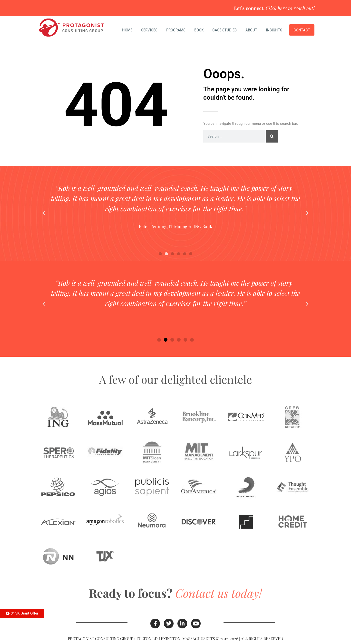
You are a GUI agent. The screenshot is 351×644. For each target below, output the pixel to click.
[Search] (272, 136)
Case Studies (224, 30)
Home (127, 30)
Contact (302, 30)
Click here (276, 8)
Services (149, 30)
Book (199, 30)
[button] (44, 213)
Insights (275, 30)
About (251, 30)
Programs (176, 30)
